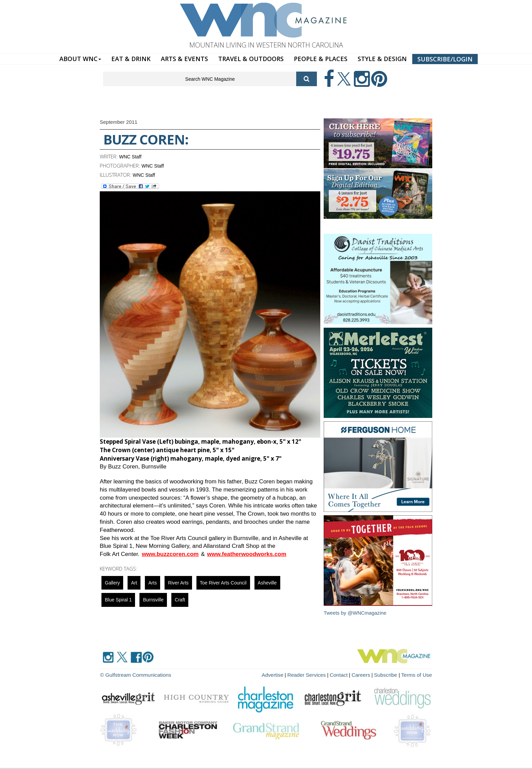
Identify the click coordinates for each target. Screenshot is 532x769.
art (134, 583)
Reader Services (317, 674)
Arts (153, 583)
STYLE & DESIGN (382, 59)
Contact (346, 674)
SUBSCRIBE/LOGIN (445, 59)
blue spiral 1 (118, 600)
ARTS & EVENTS (184, 59)
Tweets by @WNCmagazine (356, 613)
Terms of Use (418, 674)
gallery (112, 583)
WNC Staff (130, 157)
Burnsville (153, 600)
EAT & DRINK (131, 59)
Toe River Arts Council (223, 583)
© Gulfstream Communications (132, 674)
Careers (367, 674)
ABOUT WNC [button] (80, 59)
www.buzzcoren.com (170, 554)
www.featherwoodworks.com (247, 554)
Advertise (285, 674)
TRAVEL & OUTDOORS (251, 59)
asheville (267, 583)
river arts (178, 583)
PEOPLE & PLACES (321, 59)
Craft (180, 600)
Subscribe (390, 674)
